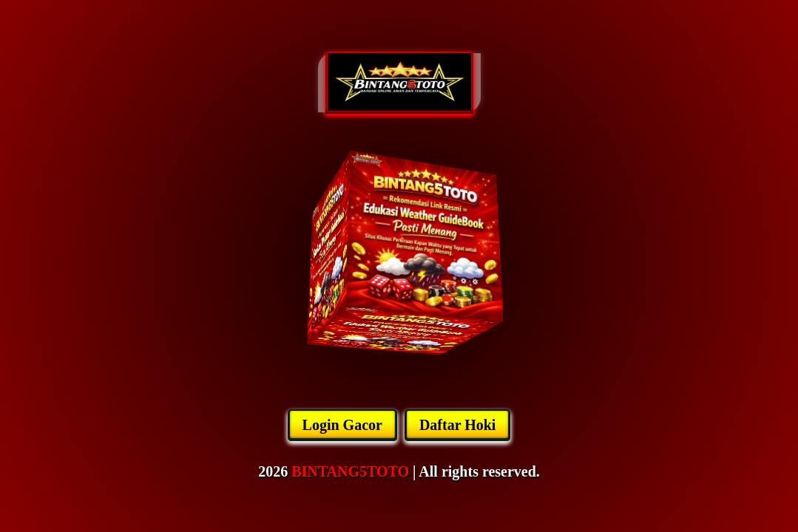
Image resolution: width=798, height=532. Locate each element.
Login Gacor (342, 425)
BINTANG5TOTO (350, 471)
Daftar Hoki (458, 425)
